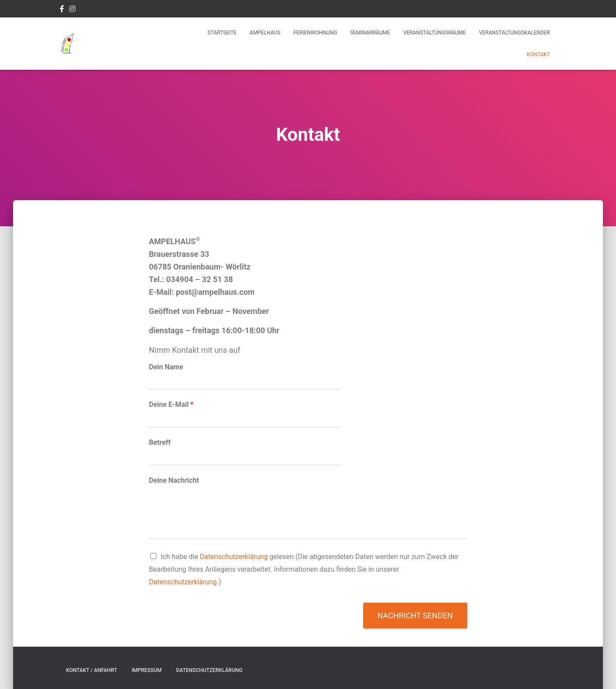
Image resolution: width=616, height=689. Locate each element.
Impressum (147, 670)
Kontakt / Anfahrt (92, 670)
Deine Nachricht (174, 480)
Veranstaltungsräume (435, 33)
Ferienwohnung (315, 33)
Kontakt (538, 55)
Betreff (160, 442)
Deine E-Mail (171, 404)
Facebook (62, 10)
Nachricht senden (415, 616)
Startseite (222, 33)
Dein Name (166, 367)
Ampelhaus (265, 33)
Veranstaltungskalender (515, 33)
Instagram (72, 10)
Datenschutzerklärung (234, 557)
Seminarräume (370, 33)
